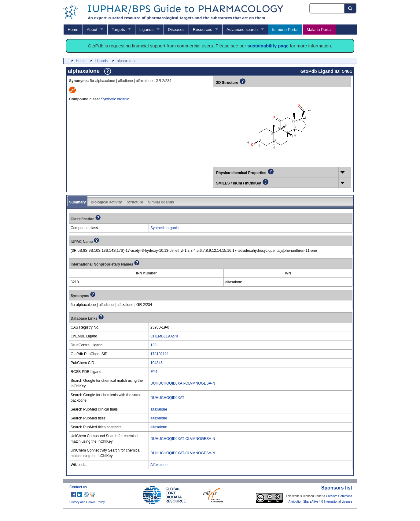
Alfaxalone (159, 465)
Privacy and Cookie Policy (87, 502)
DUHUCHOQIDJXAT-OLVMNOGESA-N (183, 383)
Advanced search (242, 30)
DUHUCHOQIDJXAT (167, 398)
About (92, 30)
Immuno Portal (285, 30)
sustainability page (268, 46)
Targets (118, 30)
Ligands (146, 30)
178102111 (160, 354)
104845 (157, 363)
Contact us (78, 487)
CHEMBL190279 (164, 336)
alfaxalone (159, 409)
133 (153, 345)
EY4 (154, 372)
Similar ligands (161, 202)
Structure (135, 202)
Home (73, 30)
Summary (77, 202)
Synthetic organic (115, 99)
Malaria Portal (319, 30)
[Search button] (350, 8)
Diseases (176, 30)
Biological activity (106, 202)
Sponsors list (337, 488)
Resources (203, 30)
